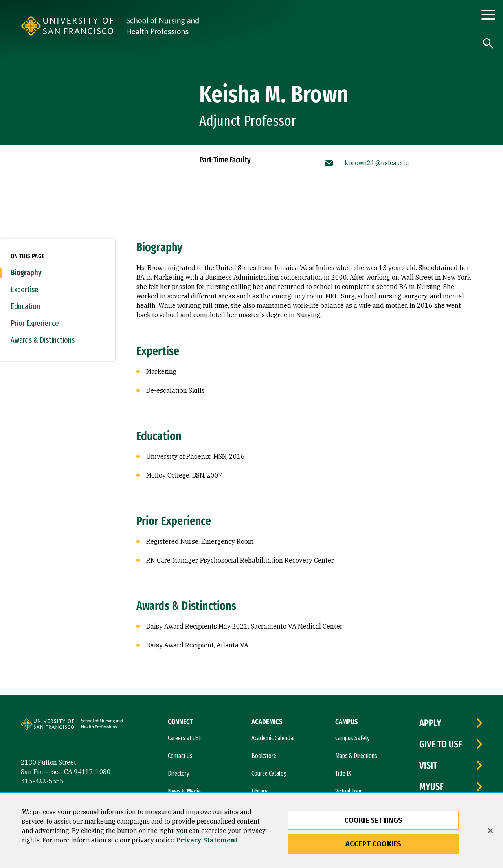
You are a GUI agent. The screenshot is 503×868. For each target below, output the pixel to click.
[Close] (490, 831)
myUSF (431, 787)
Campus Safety (352, 738)
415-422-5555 (42, 781)
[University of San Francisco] (115, 26)
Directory (179, 773)
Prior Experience (35, 323)
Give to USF (441, 744)
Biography (26, 272)
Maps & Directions (356, 756)
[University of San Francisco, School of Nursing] (215, 26)
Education (25, 306)
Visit (428, 765)
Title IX (343, 773)
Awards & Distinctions (43, 340)
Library (260, 791)
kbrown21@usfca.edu (377, 163)
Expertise (25, 289)
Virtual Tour (349, 791)
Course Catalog (269, 773)
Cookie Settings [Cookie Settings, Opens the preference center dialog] (374, 820)
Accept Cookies (374, 844)
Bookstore (264, 756)
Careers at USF (185, 738)
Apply (430, 723)
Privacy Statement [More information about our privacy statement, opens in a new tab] (207, 840)
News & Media (184, 791)
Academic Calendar (273, 738)
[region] (251, 831)
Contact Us (180, 756)
